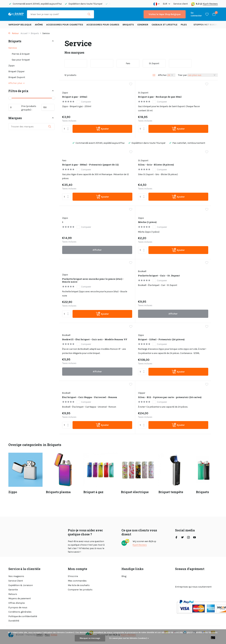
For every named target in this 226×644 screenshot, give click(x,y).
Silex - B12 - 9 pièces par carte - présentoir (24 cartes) (191, 315)
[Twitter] (182, 538)
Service (13, 48)
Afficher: (163, 75)
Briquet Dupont (17, 77)
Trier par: (183, 75)
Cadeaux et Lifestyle (165, 25)
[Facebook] (176, 538)
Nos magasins (16, 576)
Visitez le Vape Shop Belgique (165, 14)
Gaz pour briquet (21, 60)
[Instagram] (188, 538)
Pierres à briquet (21, 54)
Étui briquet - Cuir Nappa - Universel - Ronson (137, 315)
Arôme (39, 25)
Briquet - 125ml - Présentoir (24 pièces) (85, 315)
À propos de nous (18, 607)
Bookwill (121, 235)
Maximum (46, 109)
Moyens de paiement (20, 598)
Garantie (13, 590)
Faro (172, 96)
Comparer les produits (80, 590)
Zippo (11, 66)
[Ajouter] (91, 137)
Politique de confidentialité (23, 616)
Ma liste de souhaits (79, 585)
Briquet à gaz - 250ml (80, 97)
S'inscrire (73, 576)
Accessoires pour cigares (103, 25)
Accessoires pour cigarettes (65, 25)
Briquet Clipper (17, 71)
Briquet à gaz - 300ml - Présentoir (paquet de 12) (189, 103)
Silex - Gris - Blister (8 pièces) (81, 179)
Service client (181, 4)
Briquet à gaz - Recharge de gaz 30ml (138, 103)
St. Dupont (122, 96)
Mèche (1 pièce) (182, 174)
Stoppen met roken (205, 25)
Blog (124, 576)
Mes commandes (77, 581)
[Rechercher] (60, 14)
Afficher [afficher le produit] (138, 210)
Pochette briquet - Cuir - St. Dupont (138, 241)
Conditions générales (20, 612)
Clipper (173, 309)
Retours (13, 594)
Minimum (16, 109)
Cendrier (143, 25)
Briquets (128, 25)
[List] (154, 75)
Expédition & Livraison (21, 585)
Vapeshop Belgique (20, 25)
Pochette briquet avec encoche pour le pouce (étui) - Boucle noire (81, 247)
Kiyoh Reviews (210, 4)
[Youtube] (195, 538)
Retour (14, 33)
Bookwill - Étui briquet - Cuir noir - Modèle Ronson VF (190, 243)
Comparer (87, 103)
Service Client (16, 581)
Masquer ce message (90, 638)
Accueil (25, 33)
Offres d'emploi (17, 603)
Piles (184, 25)
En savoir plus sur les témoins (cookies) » (129, 638)
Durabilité (14, 621)
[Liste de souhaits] (207, 14)
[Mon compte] (196, 14)
